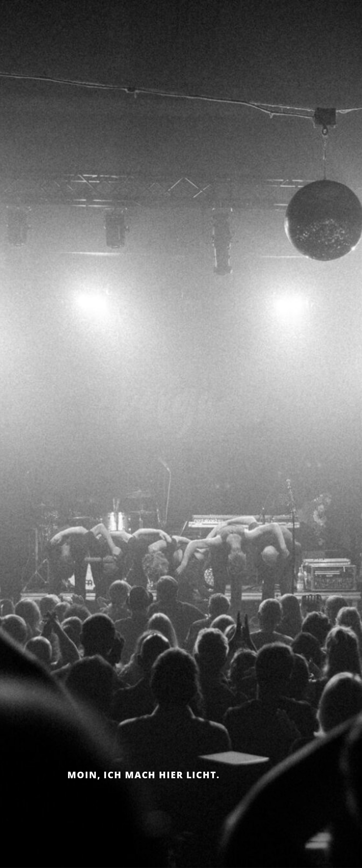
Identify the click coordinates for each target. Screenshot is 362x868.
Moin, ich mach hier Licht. (144, 775)
